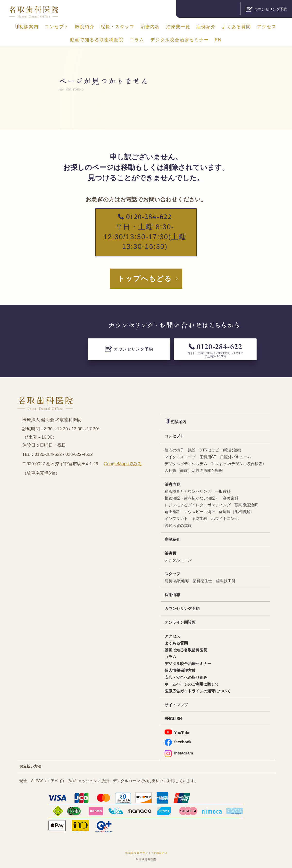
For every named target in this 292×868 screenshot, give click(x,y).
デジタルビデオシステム (186, 464)
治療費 (170, 553)
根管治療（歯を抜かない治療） (192, 498)
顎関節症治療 (246, 505)
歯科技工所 (226, 581)
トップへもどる (145, 278)
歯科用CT (208, 457)
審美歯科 (231, 498)
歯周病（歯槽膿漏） (236, 512)
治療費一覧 (178, 27)
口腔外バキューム (236, 457)
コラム (137, 40)
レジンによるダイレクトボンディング (198, 505)
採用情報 (172, 595)
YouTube (178, 732)
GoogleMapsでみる (123, 464)
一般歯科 (223, 491)
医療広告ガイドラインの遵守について (198, 691)
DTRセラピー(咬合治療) (220, 450)
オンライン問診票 (180, 622)
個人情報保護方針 (180, 670)
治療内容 (150, 27)
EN (218, 40)
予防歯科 (200, 518)
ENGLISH (173, 719)
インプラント (176, 518)
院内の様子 (174, 450)
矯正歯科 (172, 512)
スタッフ (172, 574)
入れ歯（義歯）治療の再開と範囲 (194, 470)
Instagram (179, 753)
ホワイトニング (225, 518)
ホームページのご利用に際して (192, 684)
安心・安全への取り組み (186, 677)
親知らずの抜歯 (178, 525)
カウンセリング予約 (182, 608)
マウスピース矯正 (200, 512)
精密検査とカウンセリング (188, 491)
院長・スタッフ (117, 27)
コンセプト (57, 27)
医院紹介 (85, 27)
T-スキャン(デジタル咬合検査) (238, 464)
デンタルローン (178, 560)
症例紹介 (206, 27)
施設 (192, 450)
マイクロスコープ (180, 457)
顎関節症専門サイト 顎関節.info (146, 853)
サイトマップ (176, 705)
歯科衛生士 (202, 581)
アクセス (267, 27)
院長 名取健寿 (177, 581)
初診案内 (27, 27)
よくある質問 (236, 27)
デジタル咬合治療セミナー (180, 40)
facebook (178, 742)
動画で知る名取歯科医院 (97, 40)
